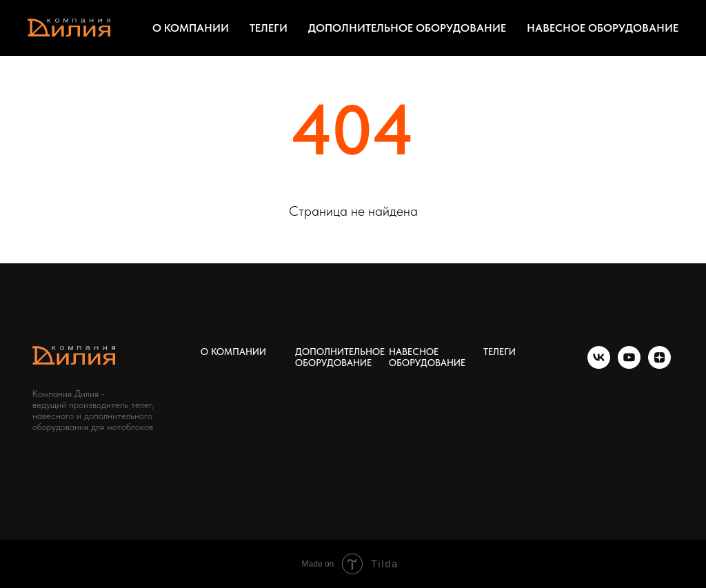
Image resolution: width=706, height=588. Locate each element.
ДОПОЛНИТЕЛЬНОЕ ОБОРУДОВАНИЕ (407, 28)
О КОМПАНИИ (191, 28)
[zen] (659, 365)
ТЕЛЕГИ (269, 28)
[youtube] (629, 365)
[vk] (599, 365)
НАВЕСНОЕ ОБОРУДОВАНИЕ (603, 28)
